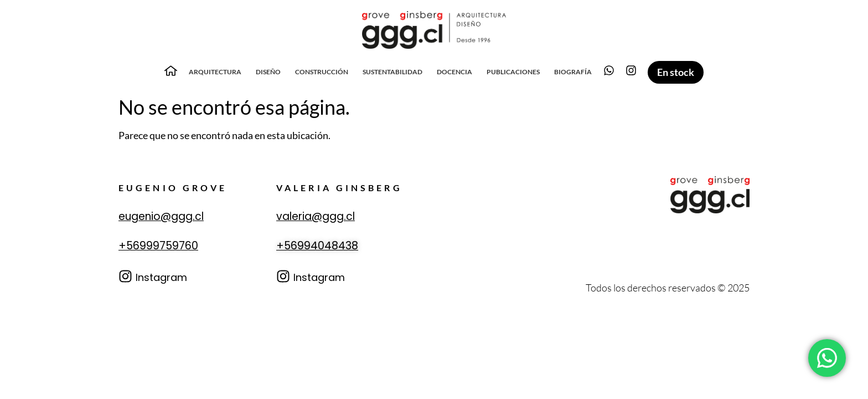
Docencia (454, 72)
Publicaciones (513, 72)
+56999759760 (158, 246)
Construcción (322, 72)
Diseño (268, 72)
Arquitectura (215, 72)
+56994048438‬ (317, 246)
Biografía (573, 72)
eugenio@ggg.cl (161, 216)
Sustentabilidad (392, 72)
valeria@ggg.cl (316, 216)
